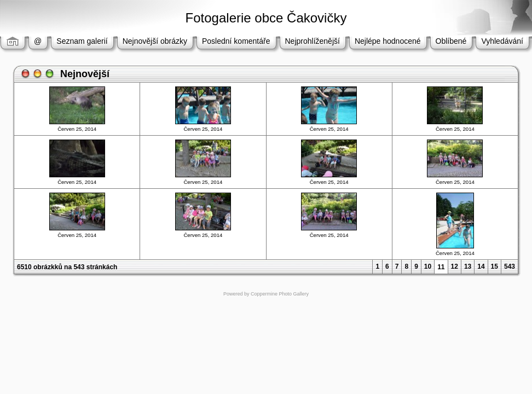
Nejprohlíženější (313, 41)
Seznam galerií (82, 41)
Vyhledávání (502, 41)
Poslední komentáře (236, 41)
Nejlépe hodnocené (388, 41)
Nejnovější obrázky (155, 41)
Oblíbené (451, 41)
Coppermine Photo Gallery (280, 294)
